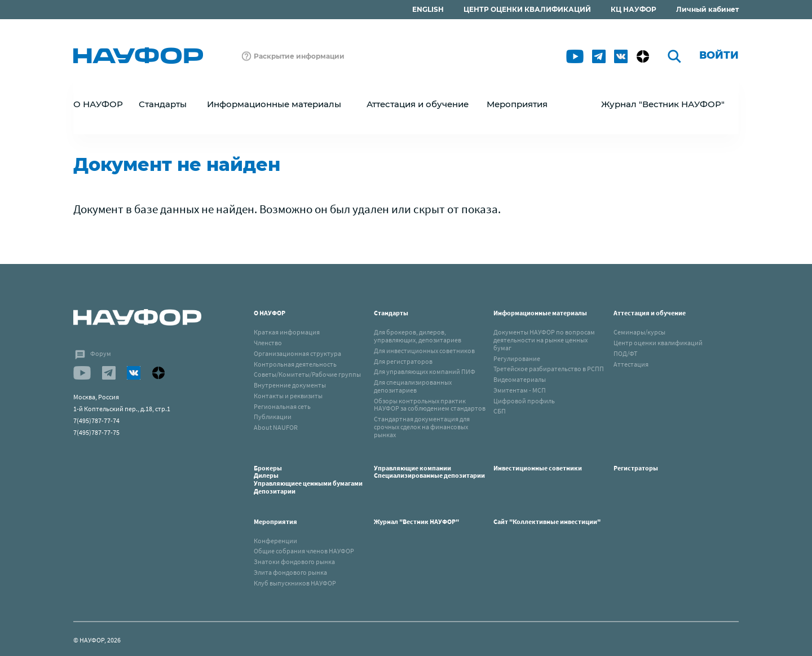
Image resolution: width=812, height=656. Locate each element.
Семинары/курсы (639, 332)
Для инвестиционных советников (424, 351)
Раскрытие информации (299, 56)
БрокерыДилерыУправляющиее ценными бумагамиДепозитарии (308, 479)
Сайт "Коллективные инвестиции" (547, 521)
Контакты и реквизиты (288, 396)
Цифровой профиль (524, 401)
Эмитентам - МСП (520, 390)
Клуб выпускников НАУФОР (295, 583)
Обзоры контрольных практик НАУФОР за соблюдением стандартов (430, 405)
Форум (101, 353)
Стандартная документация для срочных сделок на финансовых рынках (422, 427)
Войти (719, 55)
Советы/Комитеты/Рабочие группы (307, 374)
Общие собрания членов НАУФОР (304, 551)
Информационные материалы (540, 313)
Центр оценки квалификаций (658, 343)
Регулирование (517, 358)
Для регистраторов (403, 361)
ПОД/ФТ (625, 353)
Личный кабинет (707, 9)
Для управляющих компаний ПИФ (425, 371)
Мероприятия (275, 521)
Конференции (275, 541)
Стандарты (391, 313)
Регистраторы (636, 468)
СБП (500, 411)
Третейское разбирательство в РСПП (549, 369)
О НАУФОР (270, 313)
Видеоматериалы (520, 379)
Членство (268, 343)
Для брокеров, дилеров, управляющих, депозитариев (418, 336)
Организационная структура (297, 353)
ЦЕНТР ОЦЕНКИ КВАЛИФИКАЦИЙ (527, 9)
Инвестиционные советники (538, 468)
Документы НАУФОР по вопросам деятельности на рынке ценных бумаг (544, 340)
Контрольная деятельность (295, 364)
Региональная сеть (282, 406)
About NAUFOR (276, 427)
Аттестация (631, 364)
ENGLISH (428, 9)
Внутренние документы (290, 385)
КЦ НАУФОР (634, 9)
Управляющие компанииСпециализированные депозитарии (429, 472)
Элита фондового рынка (290, 572)
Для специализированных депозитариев (413, 386)
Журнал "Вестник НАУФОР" (663, 104)
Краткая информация (287, 332)
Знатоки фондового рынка (294, 562)
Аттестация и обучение (650, 313)
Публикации (273, 417)
